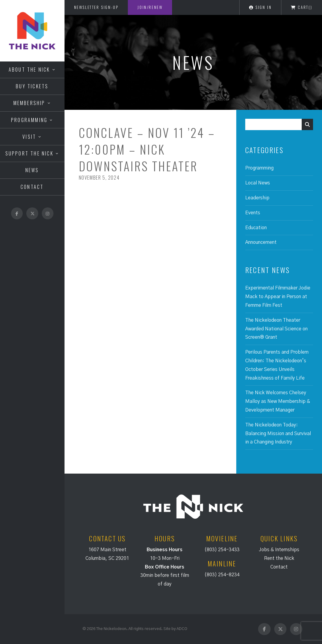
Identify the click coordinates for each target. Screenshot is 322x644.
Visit (29, 137)
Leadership (257, 198)
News (32, 170)
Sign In (260, 7)
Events (253, 213)
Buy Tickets (32, 86)
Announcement (261, 242)
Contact (32, 187)
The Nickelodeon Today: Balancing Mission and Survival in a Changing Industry (278, 434)
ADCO (182, 629)
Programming (29, 120)
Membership (29, 103)
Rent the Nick (279, 558)
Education (256, 228)
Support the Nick (29, 153)
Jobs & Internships (279, 550)
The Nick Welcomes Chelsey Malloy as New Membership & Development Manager (278, 401)
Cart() (302, 7)
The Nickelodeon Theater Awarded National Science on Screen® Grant (276, 329)
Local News (258, 183)
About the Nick (29, 70)
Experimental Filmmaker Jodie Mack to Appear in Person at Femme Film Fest (278, 297)
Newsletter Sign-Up (96, 7)
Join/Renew (150, 7)
